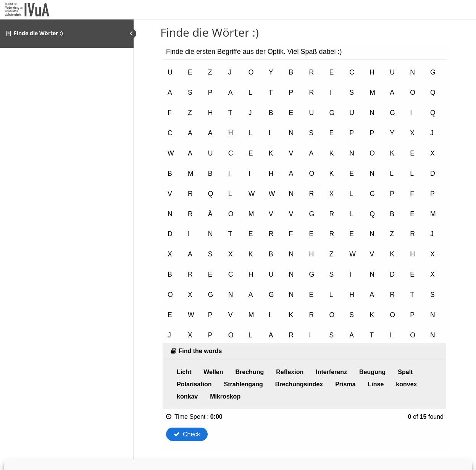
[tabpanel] (305, 247)
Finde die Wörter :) (38, 33)
